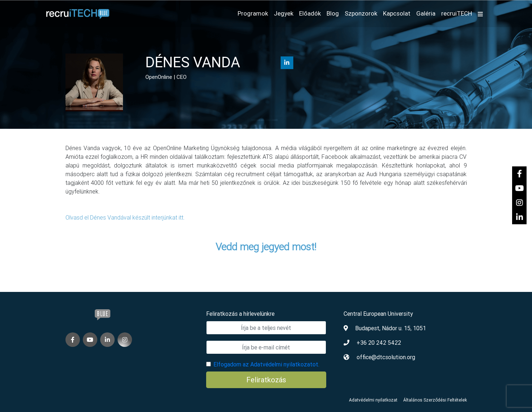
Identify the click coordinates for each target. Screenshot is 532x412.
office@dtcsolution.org (386, 357)
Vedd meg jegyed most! (266, 247)
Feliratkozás (266, 380)
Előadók (310, 13)
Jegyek (284, 13)
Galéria (426, 13)
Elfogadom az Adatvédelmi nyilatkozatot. (266, 364)
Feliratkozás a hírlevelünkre (240, 314)
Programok (253, 13)
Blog (333, 13)
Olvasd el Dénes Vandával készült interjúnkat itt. (126, 217)
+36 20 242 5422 (379, 343)
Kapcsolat (397, 13)
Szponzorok (361, 13)
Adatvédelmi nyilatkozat (373, 400)
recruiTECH (457, 13)
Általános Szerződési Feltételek (435, 400)
